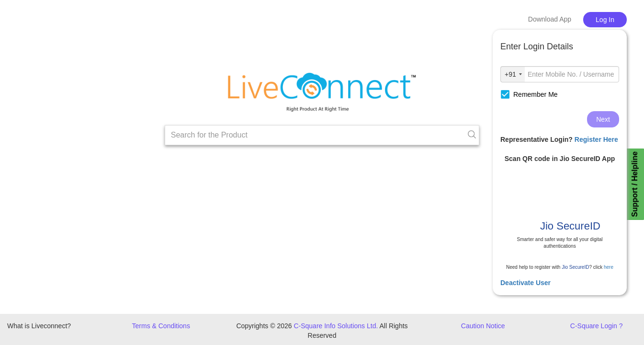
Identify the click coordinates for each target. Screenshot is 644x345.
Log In (605, 20)
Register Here (596, 139)
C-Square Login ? (597, 326)
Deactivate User (525, 283)
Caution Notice (483, 326)
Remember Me (529, 95)
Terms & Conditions (161, 326)
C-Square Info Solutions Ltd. (336, 326)
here (609, 267)
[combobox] (513, 74)
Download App (550, 19)
